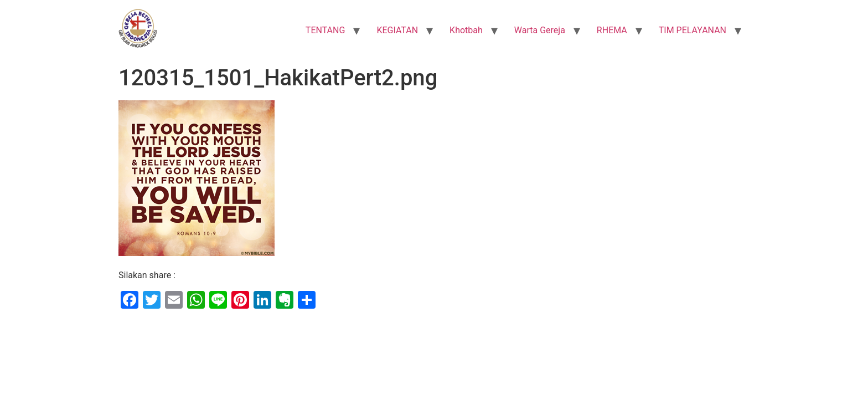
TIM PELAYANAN (693, 30)
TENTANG (325, 30)
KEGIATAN (397, 30)
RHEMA (612, 30)
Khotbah (466, 30)
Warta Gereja (540, 30)
